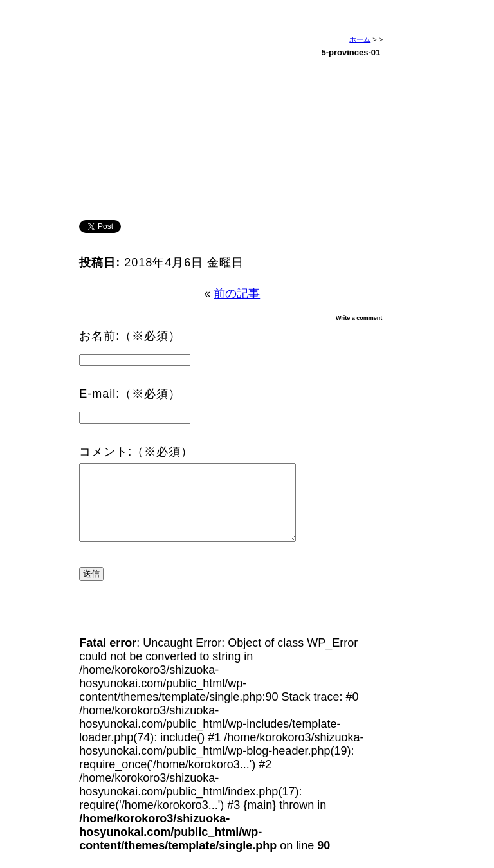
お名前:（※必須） (130, 336)
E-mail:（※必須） (130, 394)
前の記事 (237, 293)
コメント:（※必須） (136, 452)
